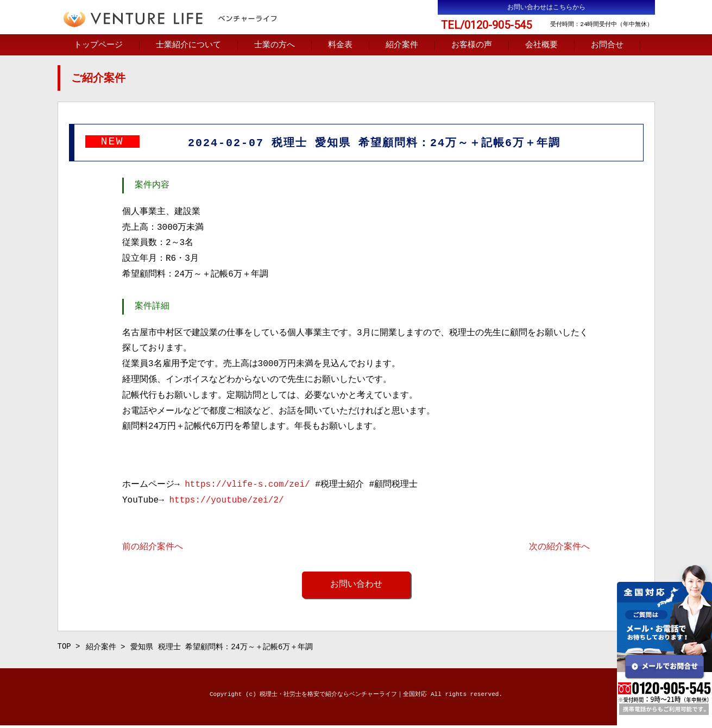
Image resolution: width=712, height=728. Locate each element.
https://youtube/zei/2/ (226, 501)
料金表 (340, 46)
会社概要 (541, 46)
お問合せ (607, 46)
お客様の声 (472, 46)
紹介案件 (402, 46)
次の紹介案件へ (559, 548)
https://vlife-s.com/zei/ (247, 486)
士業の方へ (275, 46)
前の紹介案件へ (153, 548)
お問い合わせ (356, 586)
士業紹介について (188, 46)
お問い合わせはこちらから (546, 7)
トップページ (98, 46)
